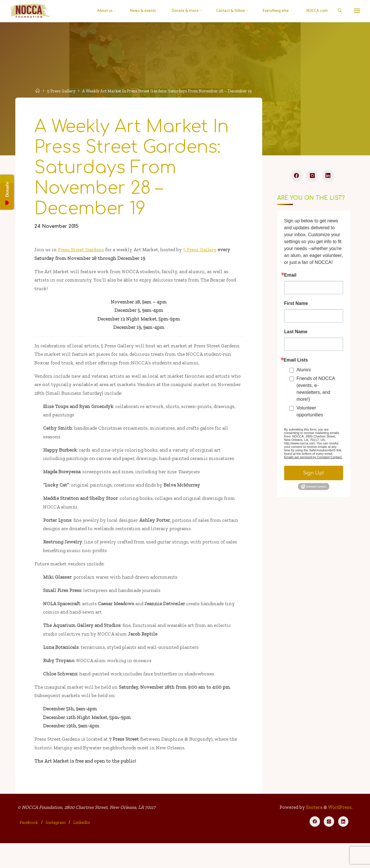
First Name (296, 306)
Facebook (29, 847)
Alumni (303, 372)
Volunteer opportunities (310, 414)
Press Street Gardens (82, 255)
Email (290, 277)
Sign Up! (313, 475)
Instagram (56, 847)
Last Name (296, 334)
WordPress (339, 832)
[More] (355, 11)
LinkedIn (82, 847)
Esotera (313, 832)
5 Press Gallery (62, 91)
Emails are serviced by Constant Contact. (313, 459)
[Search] (337, 11)
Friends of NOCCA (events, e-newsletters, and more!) (315, 391)
